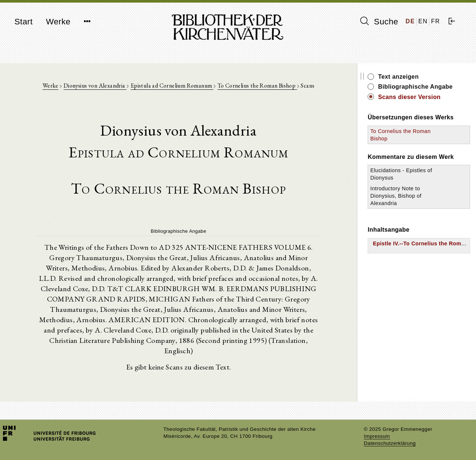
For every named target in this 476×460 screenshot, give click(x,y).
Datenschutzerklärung (390, 443)
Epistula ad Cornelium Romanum (172, 86)
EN (423, 21)
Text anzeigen (398, 77)
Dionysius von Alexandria (95, 86)
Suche (379, 21)
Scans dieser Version (409, 97)
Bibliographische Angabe (415, 87)
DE (410, 21)
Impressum (377, 436)
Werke (58, 22)
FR (436, 21)
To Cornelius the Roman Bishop (257, 86)
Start (23, 22)
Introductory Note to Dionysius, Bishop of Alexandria (396, 196)
